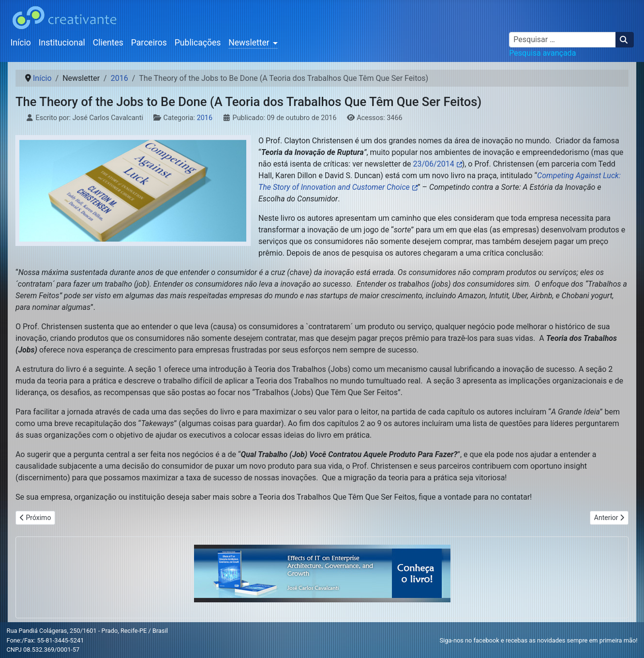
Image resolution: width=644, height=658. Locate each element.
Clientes (108, 43)
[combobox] (562, 40)
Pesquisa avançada (542, 53)
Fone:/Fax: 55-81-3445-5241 (45, 640)
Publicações (198, 43)
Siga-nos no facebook (470, 640)
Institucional (62, 43)
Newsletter (249, 43)
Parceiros (149, 43)
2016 (205, 118)
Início (21, 43)
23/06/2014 (434, 164)
